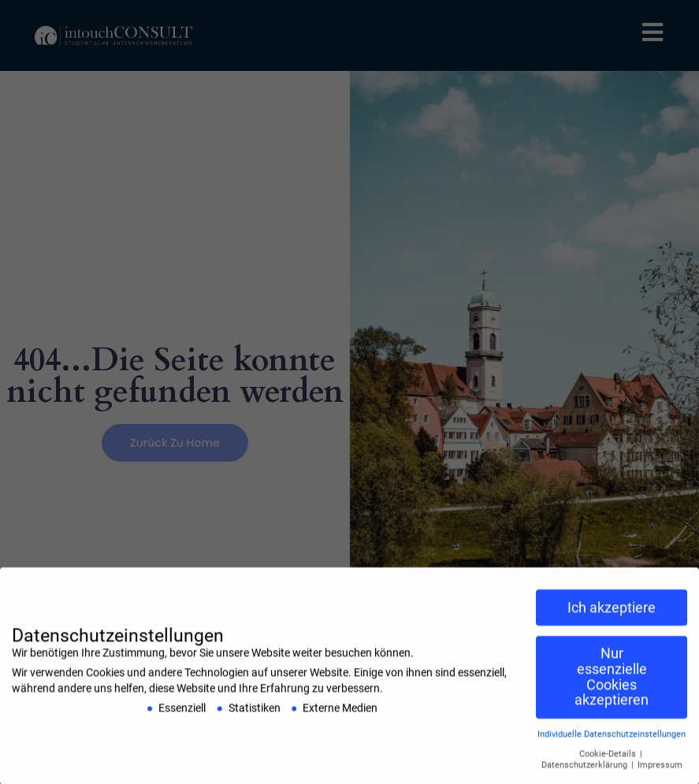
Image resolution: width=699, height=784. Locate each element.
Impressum (660, 770)
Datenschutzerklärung (586, 770)
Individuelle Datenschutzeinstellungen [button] (612, 739)
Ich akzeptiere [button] (612, 612)
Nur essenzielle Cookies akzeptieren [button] (612, 682)
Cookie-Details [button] (609, 759)
